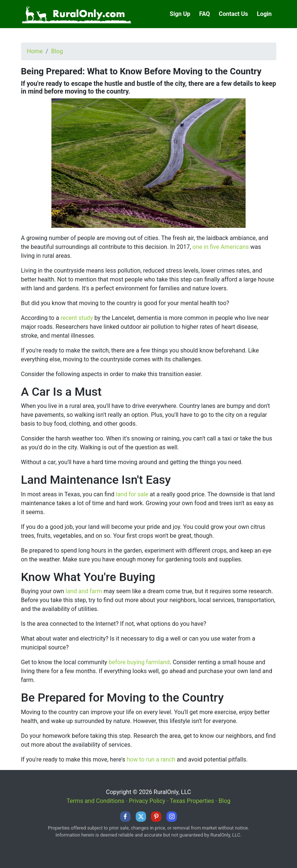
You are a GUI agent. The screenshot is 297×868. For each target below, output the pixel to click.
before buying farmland (139, 662)
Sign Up (180, 14)
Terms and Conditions (95, 801)
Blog (57, 51)
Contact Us (234, 14)
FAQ (205, 14)
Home (35, 51)
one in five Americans (221, 247)
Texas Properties (192, 801)
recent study (77, 318)
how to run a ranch (151, 759)
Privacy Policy (147, 801)
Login (264, 14)
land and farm (84, 591)
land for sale (132, 494)
